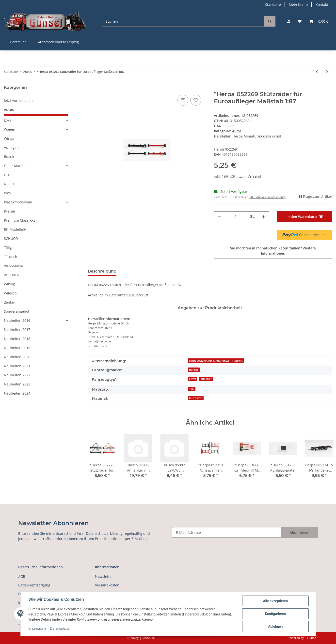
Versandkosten (107, 585)
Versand (254, 176)
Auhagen (11, 147)
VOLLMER (12, 275)
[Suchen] (183, 21)
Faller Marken (15, 166)
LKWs (192, 379)
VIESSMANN (14, 266)
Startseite (273, 5)
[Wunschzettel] (300, 21)
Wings (9, 138)
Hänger (194, 370)
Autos (237, 131)
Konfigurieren (275, 614)
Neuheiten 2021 (17, 366)
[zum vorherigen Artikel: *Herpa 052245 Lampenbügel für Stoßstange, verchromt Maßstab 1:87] (317, 72)
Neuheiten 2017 (17, 330)
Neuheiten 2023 (17, 384)
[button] (289, 21)
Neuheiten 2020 (17, 357)
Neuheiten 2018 (17, 339)
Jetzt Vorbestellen (18, 100)
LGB (7, 175)
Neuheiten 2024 (17, 393)
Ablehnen (275, 627)
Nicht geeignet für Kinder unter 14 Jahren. (216, 361)
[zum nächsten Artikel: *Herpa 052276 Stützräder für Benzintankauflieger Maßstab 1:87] (327, 72)
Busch (9, 157)
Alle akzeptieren (275, 601)
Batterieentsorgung (34, 585)
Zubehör (206, 379)
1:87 (192, 389)
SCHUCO (11, 238)
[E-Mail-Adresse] (227, 532)
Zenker (10, 302)
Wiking (9, 284)
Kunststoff (196, 398)
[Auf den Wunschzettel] (196, 100)
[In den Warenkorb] (92, 88)
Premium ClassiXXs (20, 220)
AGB (22, 576)
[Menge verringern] (220, 217)
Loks (8, 120)
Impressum (37, 629)
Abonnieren (300, 532)
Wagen (10, 129)
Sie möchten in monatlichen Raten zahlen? (273, 251)
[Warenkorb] (319, 21)
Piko (7, 193)
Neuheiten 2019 (17, 348)
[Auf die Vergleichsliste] (183, 100)
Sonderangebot (17, 311)
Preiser (10, 211)
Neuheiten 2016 (17, 320)
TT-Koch (11, 257)
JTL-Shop (310, 638)
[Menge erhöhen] (263, 217)
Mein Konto (298, 5)
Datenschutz (60, 629)
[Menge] (236, 217)
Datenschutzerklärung (104, 533)
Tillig (8, 248)
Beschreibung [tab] (102, 271)
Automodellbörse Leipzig (58, 42)
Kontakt (322, 5)
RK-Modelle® (15, 229)
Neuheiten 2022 (17, 375)
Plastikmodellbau (18, 202)
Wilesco (10, 293)
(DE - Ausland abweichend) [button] (267, 197)
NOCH (9, 184)
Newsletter (104, 576)
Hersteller (18, 42)
